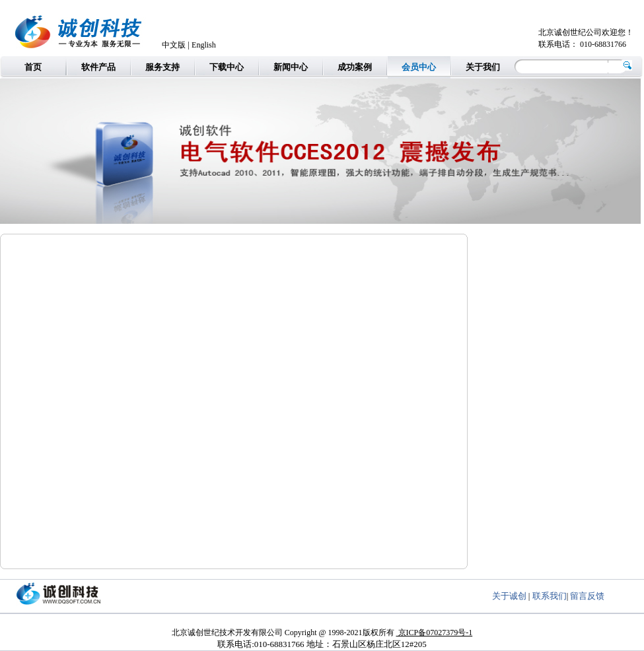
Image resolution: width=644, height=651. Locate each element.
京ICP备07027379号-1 (435, 633)
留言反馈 (587, 596)
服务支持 (162, 67)
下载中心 (227, 67)
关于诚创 (509, 596)
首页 (33, 67)
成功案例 (355, 67)
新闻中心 (291, 67)
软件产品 (98, 67)
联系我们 (550, 596)
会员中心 (419, 67)
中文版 (174, 45)
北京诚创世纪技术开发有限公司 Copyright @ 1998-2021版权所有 (284, 633)
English (204, 45)
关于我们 (483, 67)
